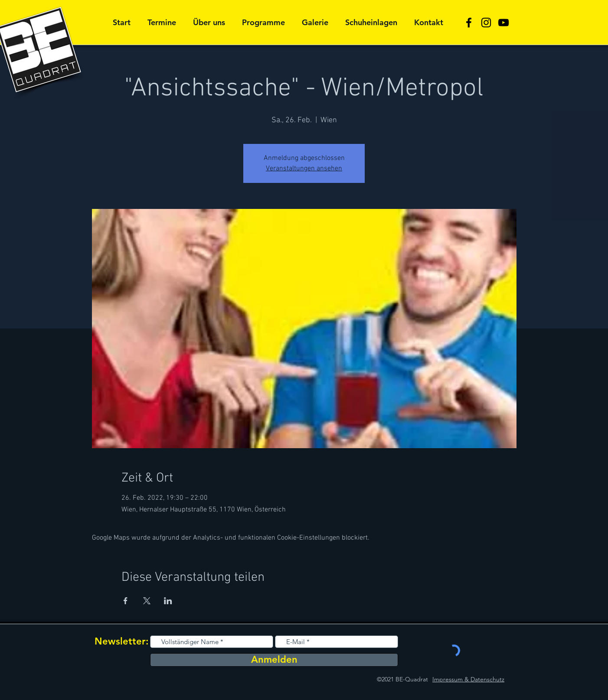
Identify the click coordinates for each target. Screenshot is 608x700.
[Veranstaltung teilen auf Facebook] (126, 601)
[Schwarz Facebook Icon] (469, 23)
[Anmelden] (274, 660)
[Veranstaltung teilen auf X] (147, 601)
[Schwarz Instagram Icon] (486, 23)
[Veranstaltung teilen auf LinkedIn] (168, 601)
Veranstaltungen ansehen (304, 169)
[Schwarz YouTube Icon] (503, 23)
